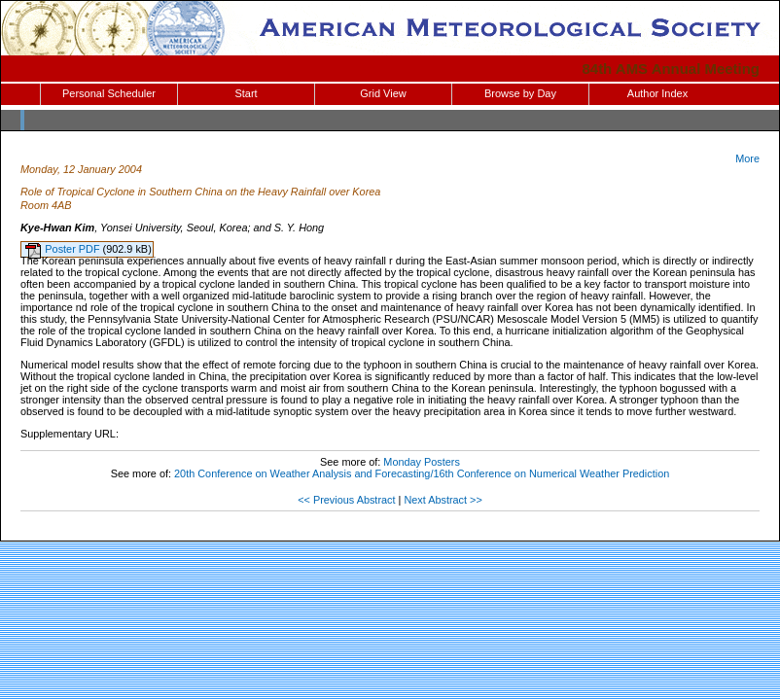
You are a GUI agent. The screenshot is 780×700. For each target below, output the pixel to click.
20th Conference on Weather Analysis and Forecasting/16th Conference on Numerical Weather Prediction (422, 473)
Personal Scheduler (109, 93)
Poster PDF (73, 249)
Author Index (657, 93)
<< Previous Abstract (346, 500)
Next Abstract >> (443, 500)
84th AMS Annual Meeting (672, 69)
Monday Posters (422, 462)
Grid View (383, 93)
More (747, 158)
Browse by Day (520, 93)
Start (246, 93)
